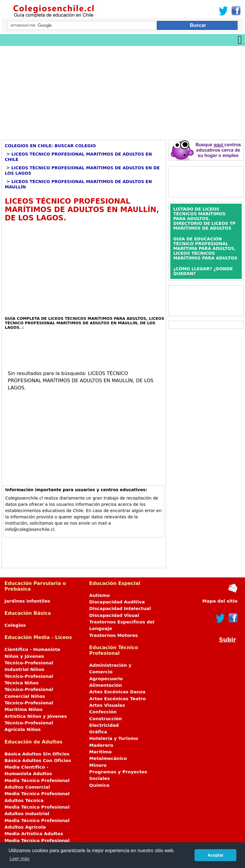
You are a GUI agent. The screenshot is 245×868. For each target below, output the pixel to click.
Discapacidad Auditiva (117, 602)
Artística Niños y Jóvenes (36, 716)
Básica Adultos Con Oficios (38, 761)
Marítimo (101, 752)
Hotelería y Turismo (114, 738)
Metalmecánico (108, 758)
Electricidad (104, 725)
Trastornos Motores (114, 635)
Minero (98, 765)
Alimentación (106, 685)
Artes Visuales (107, 705)
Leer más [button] (20, 859)
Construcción (106, 719)
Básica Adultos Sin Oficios (37, 754)
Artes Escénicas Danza (117, 692)
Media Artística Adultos (34, 834)
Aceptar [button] (215, 855)
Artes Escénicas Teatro (118, 699)
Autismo (100, 595)
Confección (103, 712)
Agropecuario (106, 679)
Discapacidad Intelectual (120, 609)
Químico (99, 785)
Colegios (15, 625)
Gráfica (98, 732)
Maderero (101, 745)
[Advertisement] (122, 91)
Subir (228, 640)
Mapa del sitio (220, 601)
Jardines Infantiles (27, 601)
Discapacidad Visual (114, 615)
